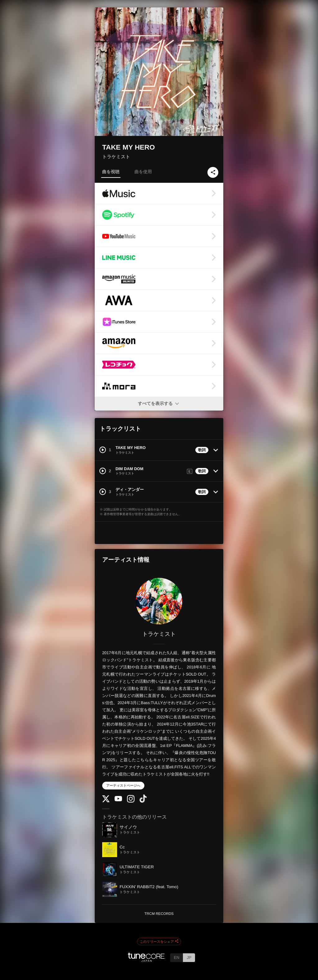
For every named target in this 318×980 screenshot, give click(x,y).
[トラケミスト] (159, 601)
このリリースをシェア (159, 942)
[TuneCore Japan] (147, 960)
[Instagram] (131, 801)
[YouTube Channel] (118, 800)
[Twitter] (106, 801)
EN (177, 958)
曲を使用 (143, 172)
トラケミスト (116, 157)
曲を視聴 (111, 172)
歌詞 (202, 450)
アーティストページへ (123, 785)
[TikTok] (143, 801)
